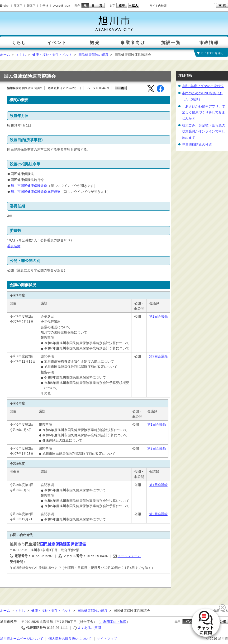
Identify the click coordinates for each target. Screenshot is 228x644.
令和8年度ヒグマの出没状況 (203, 86)
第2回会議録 (158, 356)
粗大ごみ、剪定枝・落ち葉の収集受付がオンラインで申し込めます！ (204, 131)
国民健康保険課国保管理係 (63, 544)
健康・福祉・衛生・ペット (52, 55)
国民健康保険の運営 (93, 55)
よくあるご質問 (89, 628)
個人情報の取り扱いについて (70, 639)
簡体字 (18, 6)
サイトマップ (107, 639)
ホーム (5, 55)
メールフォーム (129, 556)
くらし (21, 55)
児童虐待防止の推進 (197, 144)
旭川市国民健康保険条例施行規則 (36, 192)
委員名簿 (14, 246)
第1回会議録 (158, 316)
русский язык (61, 6)
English (5, 6)
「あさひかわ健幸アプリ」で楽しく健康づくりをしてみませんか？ (204, 112)
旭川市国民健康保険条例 (29, 186)
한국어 (44, 6)
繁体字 (31, 6)
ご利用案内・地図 (113, 622)
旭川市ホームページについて (22, 639)
